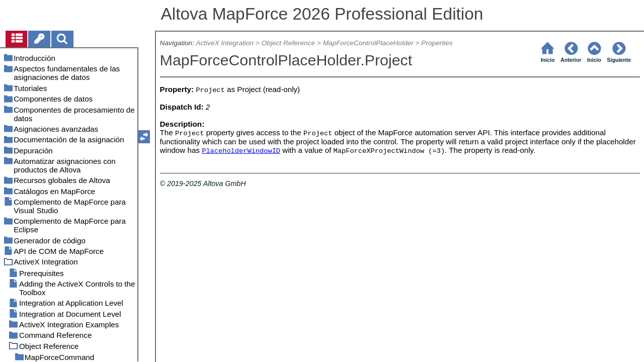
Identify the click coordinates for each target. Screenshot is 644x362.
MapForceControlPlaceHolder (368, 43)
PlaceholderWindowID (241, 151)
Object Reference (288, 43)
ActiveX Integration (225, 43)
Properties (437, 43)
